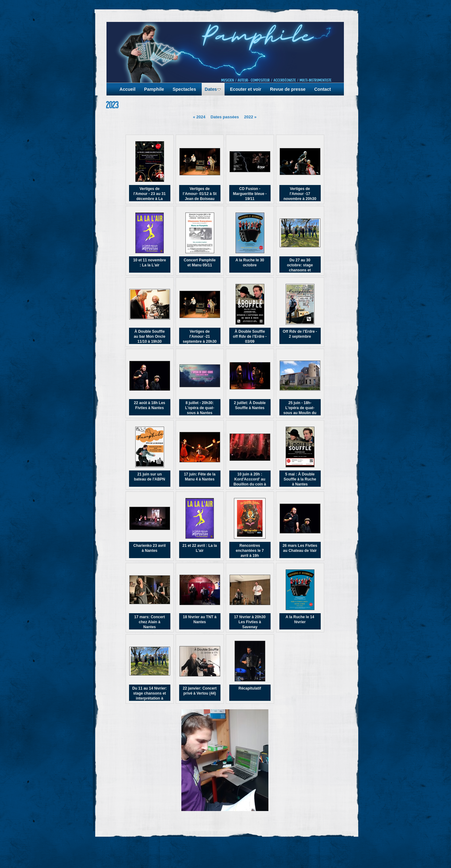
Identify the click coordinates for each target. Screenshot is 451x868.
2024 (199, 117)
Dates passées (225, 117)
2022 (250, 117)
